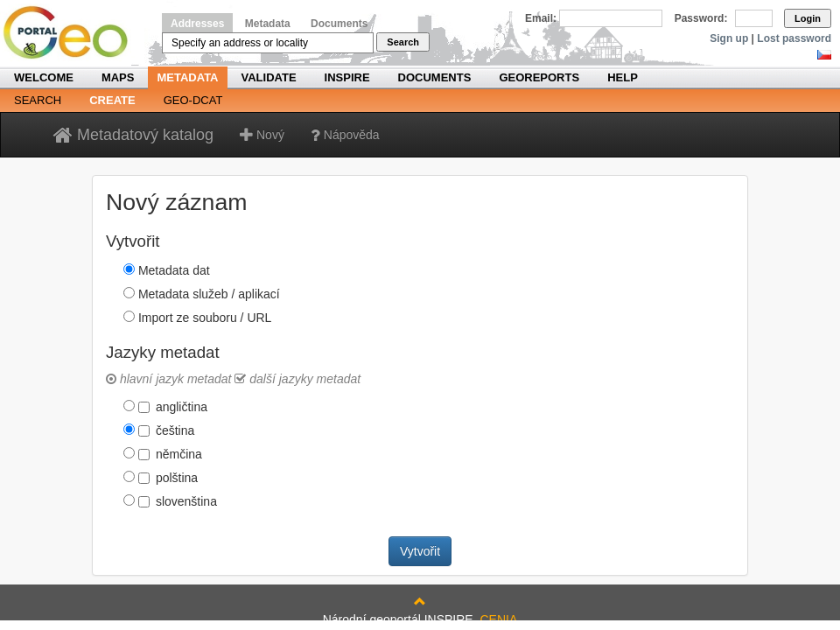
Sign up (729, 38)
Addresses (197, 24)
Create (112, 100)
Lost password (794, 38)
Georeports (539, 77)
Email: (541, 18)
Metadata (268, 24)
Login (808, 18)
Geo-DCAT (193, 100)
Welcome (44, 77)
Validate (269, 77)
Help (623, 77)
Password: (701, 18)
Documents (339, 24)
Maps (118, 77)
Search (403, 42)
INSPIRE (347, 77)
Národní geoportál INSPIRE (72, 33)
